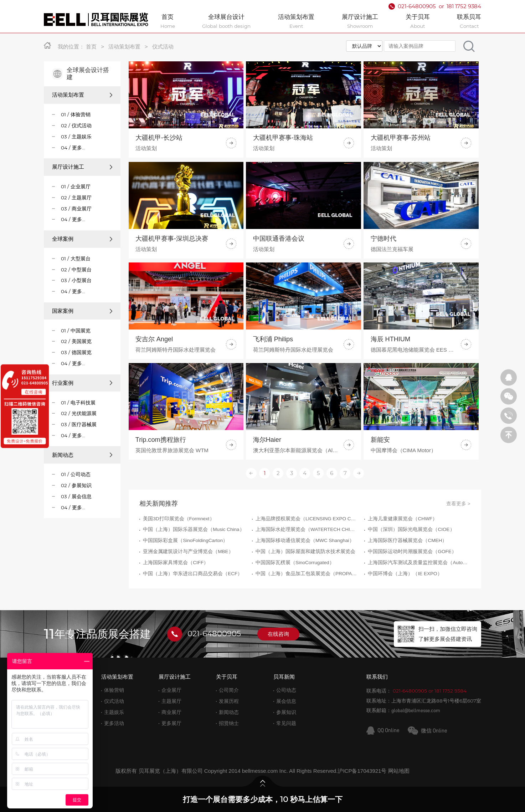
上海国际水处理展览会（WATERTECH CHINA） (307, 564)
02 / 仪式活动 (76, 126)
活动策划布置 (124, 47)
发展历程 (229, 701)
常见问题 (286, 723)
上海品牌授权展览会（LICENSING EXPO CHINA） (307, 553)
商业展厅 (171, 712)
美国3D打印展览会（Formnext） (179, 553)
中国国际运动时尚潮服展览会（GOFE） (412, 586)
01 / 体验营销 (76, 114)
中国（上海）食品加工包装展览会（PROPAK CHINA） (307, 608)
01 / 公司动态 (76, 474)
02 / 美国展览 (76, 341)
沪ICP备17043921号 (362, 771)
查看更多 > (458, 538)
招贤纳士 (229, 723)
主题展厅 (171, 701)
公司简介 (229, 690)
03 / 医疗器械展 (79, 424)
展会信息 (286, 701)
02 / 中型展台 (76, 270)
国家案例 (82, 311)
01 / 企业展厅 (76, 187)
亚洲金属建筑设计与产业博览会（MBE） (188, 586)
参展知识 (286, 712)
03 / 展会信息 (76, 496)
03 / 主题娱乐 (76, 137)
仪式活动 (163, 47)
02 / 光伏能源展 (79, 413)
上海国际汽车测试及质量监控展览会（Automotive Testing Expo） (419, 597)
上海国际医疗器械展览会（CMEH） (407, 575)
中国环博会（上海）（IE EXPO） (405, 608)
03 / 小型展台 (76, 280)
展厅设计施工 (82, 167)
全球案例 (82, 239)
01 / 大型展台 (76, 259)
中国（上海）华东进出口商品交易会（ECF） (193, 608)
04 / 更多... (73, 148)
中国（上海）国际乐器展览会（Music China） (194, 564)
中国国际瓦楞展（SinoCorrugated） (295, 597)
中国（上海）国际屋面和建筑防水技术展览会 (305, 586)
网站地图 (399, 771)
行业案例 (82, 383)
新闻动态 (82, 455)
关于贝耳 (227, 677)
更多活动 (114, 723)
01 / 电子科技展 (78, 403)
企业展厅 (171, 690)
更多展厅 (171, 723)
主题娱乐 (114, 712)
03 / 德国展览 (76, 352)
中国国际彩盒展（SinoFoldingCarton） (185, 575)
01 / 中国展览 (76, 331)
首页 (91, 47)
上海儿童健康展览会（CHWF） (403, 553)
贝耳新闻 (284, 677)
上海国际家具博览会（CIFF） (176, 597)
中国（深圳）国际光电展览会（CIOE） (411, 564)
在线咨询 (278, 634)
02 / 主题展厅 (76, 198)
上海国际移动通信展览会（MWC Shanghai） (305, 575)
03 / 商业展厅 (76, 209)
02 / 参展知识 (76, 485)
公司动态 (286, 690)
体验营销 (114, 690)
